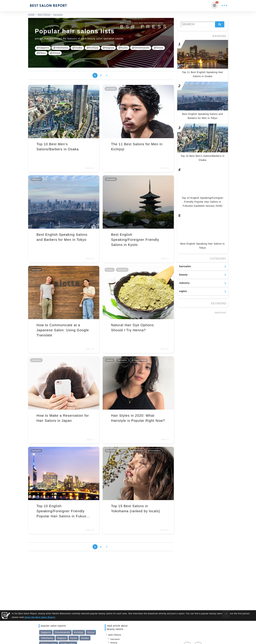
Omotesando (62, 632)
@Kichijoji (93, 48)
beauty (183, 275)
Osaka (85, 638)
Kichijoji (79, 632)
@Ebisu (41, 53)
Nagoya (62, 638)
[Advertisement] (203, 337)
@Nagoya (108, 48)
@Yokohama (61, 48)
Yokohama (47, 638)
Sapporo (46, 632)
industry (185, 283)
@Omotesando (141, 48)
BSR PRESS (115, 635)
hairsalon (185, 266)
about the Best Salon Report (40, 617)
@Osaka (77, 48)
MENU (224, 6)
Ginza (91, 632)
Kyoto (74, 638)
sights (183, 291)
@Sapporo (43, 48)
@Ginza (158, 48)
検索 (220, 24)
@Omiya (55, 53)
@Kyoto (123, 48)
